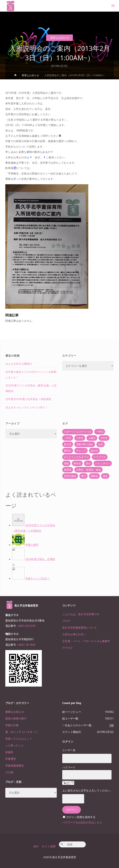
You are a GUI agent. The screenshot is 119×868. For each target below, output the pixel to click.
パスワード (69, 767)
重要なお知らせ (60, 38)
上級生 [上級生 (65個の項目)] (92, 438)
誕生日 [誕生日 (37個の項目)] (94, 451)
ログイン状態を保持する (81, 817)
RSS (36, 846)
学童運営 (11, 759)
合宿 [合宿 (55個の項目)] (101, 444)
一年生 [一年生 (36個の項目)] (100, 432)
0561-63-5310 (27, 626)
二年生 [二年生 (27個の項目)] (68, 438)
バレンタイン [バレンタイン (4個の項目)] (103, 463)
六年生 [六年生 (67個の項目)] (104, 438)
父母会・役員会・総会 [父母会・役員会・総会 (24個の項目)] (88, 470)
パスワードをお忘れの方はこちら (82, 822)
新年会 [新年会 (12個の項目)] (77, 463)
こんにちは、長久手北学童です (81, 614)
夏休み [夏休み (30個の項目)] (68, 451)
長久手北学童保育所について (79, 628)
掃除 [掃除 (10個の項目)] (66, 463)
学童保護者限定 (15, 766)
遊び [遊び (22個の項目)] (83, 476)
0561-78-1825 (27, 645)
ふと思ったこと (15, 745)
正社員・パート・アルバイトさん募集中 (86, 641)
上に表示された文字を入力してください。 (87, 790)
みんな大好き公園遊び (19, 364)
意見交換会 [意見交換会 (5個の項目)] (70, 476)
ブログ (66, 621)
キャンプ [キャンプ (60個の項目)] (81, 451)
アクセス (68, 648)
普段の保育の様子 (16, 718)
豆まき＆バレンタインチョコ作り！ (27, 407)
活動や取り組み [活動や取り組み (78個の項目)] (85, 444)
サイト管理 (48, 846)
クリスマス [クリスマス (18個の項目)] (100, 457)
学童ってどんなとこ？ (19, 739)
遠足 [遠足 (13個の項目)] (105, 476)
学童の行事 (12, 725)
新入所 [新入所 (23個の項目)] (68, 444)
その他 (9, 772)
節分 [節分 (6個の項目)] (88, 463)
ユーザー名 (69, 750)
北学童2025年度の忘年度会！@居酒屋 (28, 399)
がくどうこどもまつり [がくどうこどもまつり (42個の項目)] (76, 457)
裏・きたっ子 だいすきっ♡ (22, 732)
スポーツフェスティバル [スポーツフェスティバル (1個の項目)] (78, 432)
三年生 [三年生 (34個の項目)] (80, 438)
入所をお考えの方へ (74, 634)
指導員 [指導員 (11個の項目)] (68, 470)
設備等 (9, 752)
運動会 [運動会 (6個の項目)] (94, 476)
